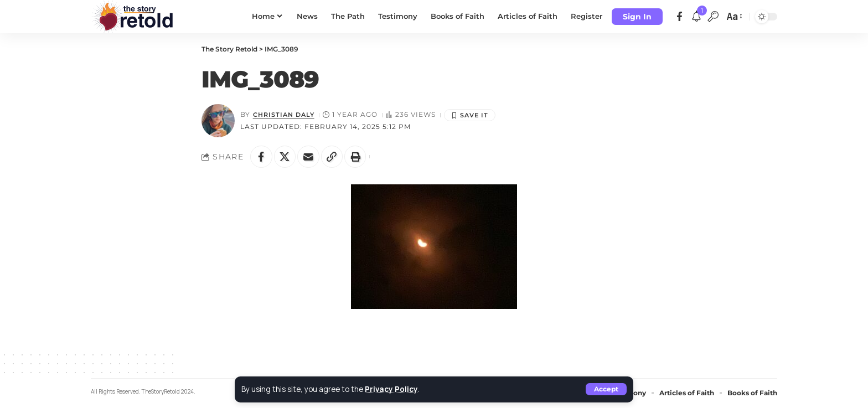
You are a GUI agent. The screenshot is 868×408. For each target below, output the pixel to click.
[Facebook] (680, 17)
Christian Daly (286, 115)
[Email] (309, 157)
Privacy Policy (392, 389)
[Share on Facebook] (261, 157)
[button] (606, 389)
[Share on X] (285, 157)
